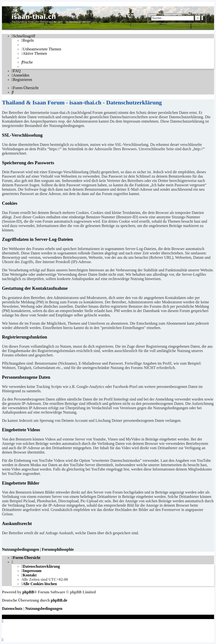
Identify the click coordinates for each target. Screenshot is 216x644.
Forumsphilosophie (58, 549)
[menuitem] (28, 40)
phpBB (28, 592)
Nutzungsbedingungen (21, 549)
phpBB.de (59, 600)
